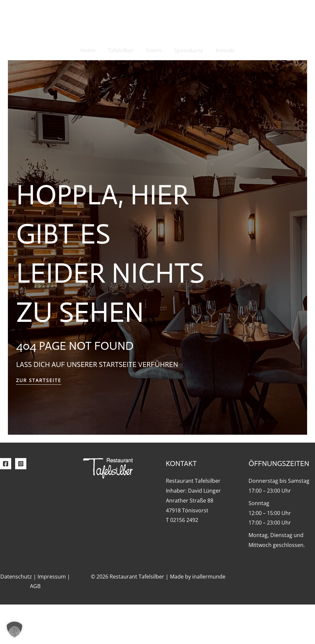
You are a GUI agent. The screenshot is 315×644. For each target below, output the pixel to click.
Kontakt (221, 50)
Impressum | (54, 616)
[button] (14, 630)
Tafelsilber (123, 50)
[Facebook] (6, 503)
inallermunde (209, 616)
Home (92, 50)
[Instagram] (21, 503)
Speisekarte (187, 50)
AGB (35, 626)
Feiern (154, 50)
